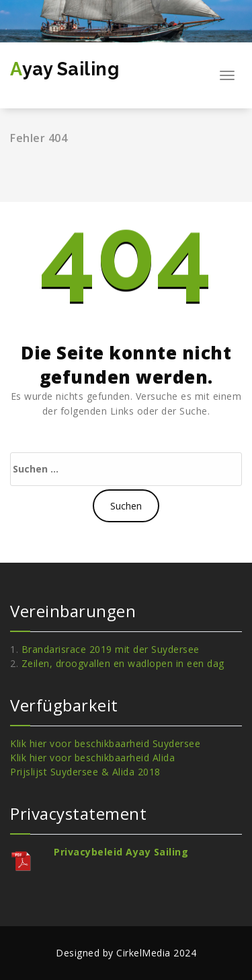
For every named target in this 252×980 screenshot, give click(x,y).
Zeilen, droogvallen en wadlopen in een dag (123, 663)
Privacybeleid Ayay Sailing (121, 852)
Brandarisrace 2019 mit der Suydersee (111, 649)
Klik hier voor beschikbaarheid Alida (92, 758)
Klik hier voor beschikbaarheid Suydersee (105, 743)
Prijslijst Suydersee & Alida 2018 (85, 772)
